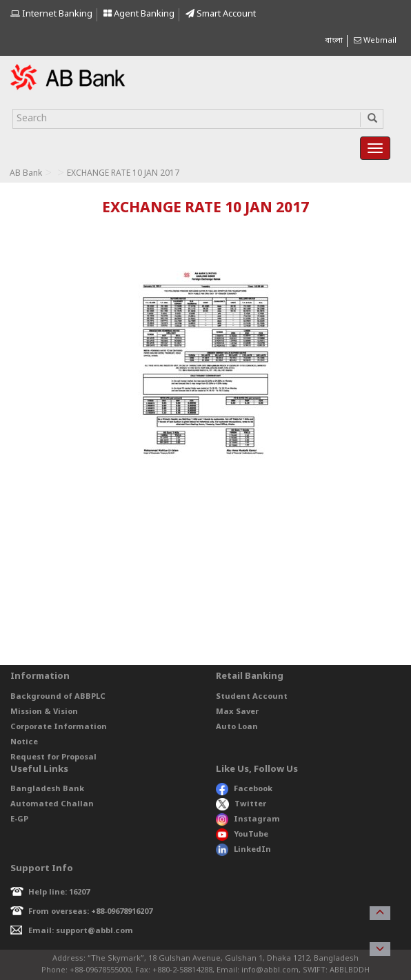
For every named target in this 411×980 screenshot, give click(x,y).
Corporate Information (59, 727)
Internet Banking (51, 14)
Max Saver (237, 712)
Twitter (241, 804)
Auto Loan (237, 727)
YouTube (242, 835)
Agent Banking (139, 14)
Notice (24, 742)
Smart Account (221, 14)
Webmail (375, 41)
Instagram (248, 819)
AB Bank (26, 174)
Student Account (252, 697)
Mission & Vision (44, 712)
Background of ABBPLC (58, 697)
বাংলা (334, 41)
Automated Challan (52, 804)
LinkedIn (243, 850)
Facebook (244, 789)
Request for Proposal (53, 757)
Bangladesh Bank (47, 789)
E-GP (19, 819)
